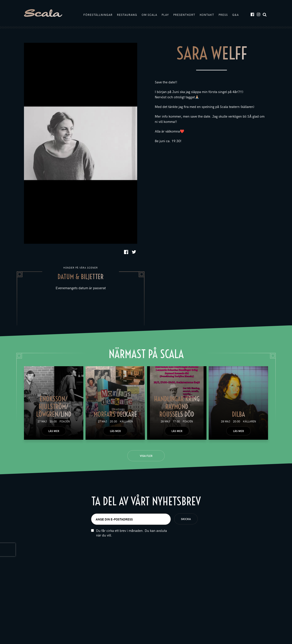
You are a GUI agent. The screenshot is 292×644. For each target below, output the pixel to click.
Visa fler (146, 456)
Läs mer (54, 431)
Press (223, 15)
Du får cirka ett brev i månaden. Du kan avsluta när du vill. (131, 537)
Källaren (126, 421)
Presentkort (184, 15)
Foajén (65, 421)
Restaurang (127, 15)
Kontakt (207, 15)
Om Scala (149, 15)
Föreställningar (98, 15)
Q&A (235, 15)
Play (165, 15)
